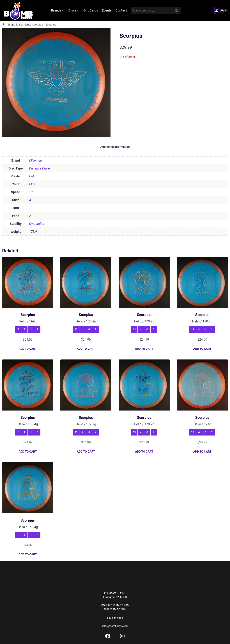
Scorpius (28, 315)
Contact (121, 10)
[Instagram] (122, 636)
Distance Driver (40, 168)
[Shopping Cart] (224, 11)
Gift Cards (91, 10)
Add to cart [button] (28, 349)
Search (178, 11)
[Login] (216, 10)
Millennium (37, 160)
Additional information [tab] (115, 147)
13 (31, 192)
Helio (33, 176)
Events (107, 10)
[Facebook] (108, 636)
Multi (33, 184)
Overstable (37, 224)
